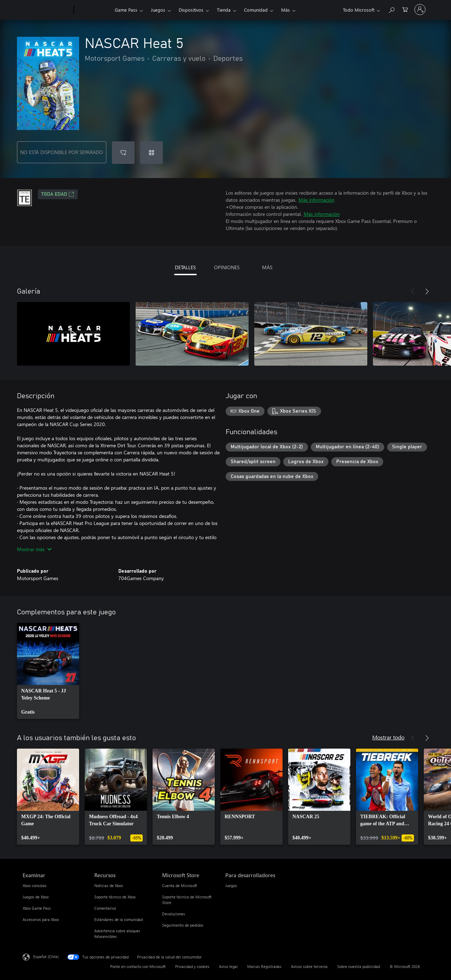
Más (286, 10)
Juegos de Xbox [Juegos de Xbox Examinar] (36, 897)
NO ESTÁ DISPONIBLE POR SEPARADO (62, 152)
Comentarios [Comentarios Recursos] (105, 908)
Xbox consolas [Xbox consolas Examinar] (35, 885)
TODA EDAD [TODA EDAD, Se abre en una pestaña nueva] (58, 194)
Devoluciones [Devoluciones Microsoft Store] (174, 914)
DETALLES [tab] (185, 267)
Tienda (224, 10)
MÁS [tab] (267, 267)
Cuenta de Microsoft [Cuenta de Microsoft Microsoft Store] (180, 885)
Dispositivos (191, 10)
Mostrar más (34, 549)
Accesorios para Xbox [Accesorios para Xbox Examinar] (41, 919)
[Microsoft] (47, 10)
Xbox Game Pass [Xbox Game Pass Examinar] (37, 908)
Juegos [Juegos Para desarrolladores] (231, 885)
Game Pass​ (126, 10)
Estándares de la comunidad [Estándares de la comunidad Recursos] (118, 919)
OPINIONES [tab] (227, 267)
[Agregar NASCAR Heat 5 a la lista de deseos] (123, 153)
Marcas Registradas (264, 966)
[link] (48, 671)
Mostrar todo (388, 737)
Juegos (158, 10)
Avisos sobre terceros (309, 966)
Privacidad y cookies (192, 966)
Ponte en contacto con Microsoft (138, 966)
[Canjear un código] (152, 153)
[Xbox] (93, 10)
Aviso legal (228, 966)
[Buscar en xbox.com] (391, 9)
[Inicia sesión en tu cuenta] (420, 10)
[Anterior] (413, 291)
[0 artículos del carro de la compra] (405, 9)
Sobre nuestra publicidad (359, 966)
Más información (316, 200)
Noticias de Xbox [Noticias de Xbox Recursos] (109, 885)
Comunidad (256, 10)
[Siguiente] (427, 291)
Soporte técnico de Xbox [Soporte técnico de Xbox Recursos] (115, 897)
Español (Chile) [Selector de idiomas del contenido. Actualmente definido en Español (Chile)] (46, 957)
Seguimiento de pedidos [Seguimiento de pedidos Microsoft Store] (183, 925)
